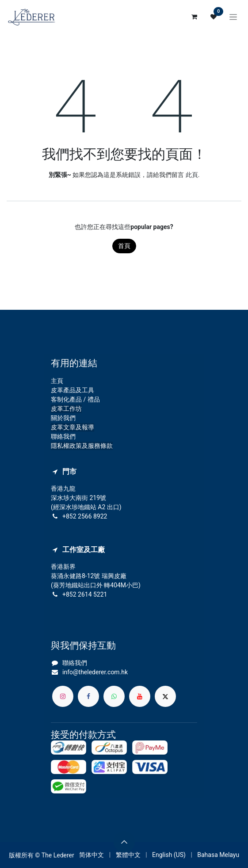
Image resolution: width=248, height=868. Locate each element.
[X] (165, 696)
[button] (124, 842)
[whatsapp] (114, 696)
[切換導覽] (233, 17)
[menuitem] (92, 855)
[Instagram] (63, 696)
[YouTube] (140, 696)
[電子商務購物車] (194, 17)
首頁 (124, 246)
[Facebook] (88, 696)
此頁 (192, 175)
